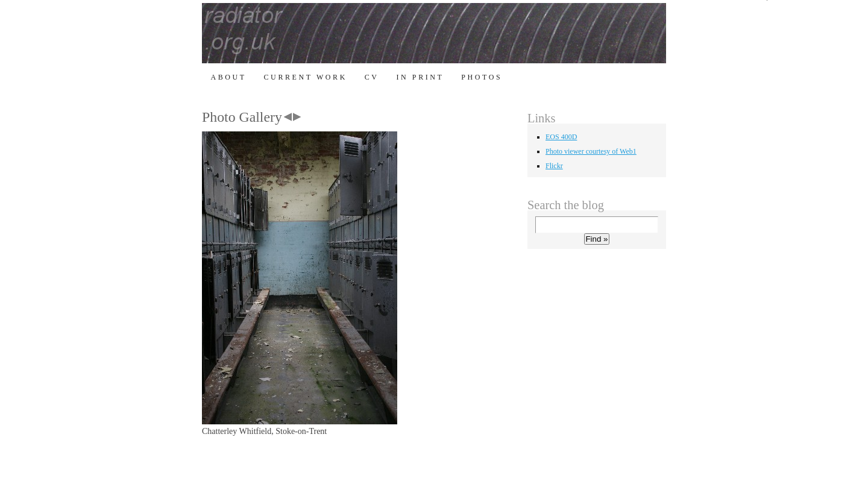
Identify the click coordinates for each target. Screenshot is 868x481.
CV (372, 77)
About (228, 77)
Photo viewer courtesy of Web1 (591, 151)
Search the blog (566, 205)
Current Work (306, 77)
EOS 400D (561, 137)
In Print (420, 77)
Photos (482, 77)
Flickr (554, 166)
